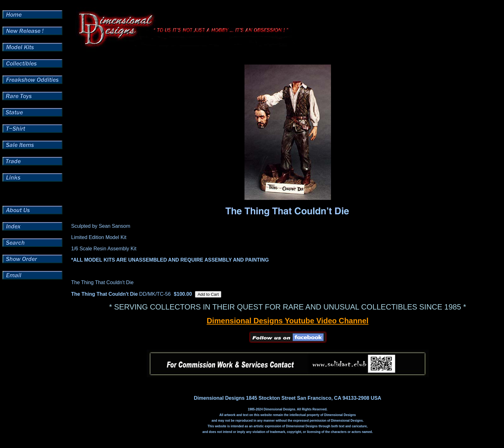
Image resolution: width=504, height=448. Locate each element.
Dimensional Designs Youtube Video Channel (287, 321)
